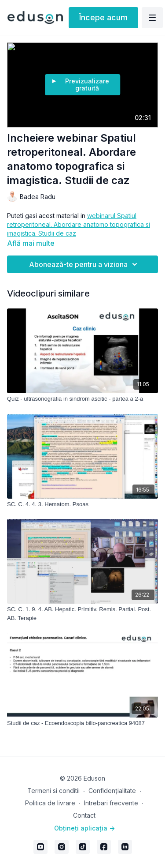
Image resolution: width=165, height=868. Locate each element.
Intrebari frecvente (111, 803)
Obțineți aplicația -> (84, 828)
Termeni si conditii (53, 791)
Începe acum (103, 17)
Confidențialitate (112, 791)
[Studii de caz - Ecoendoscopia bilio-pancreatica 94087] (82, 723)
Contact (84, 815)
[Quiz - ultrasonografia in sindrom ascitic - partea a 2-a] (82, 399)
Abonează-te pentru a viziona (84, 264)
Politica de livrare (50, 803)
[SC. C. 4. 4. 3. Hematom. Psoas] (82, 504)
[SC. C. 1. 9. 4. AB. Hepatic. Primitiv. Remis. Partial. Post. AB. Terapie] (82, 614)
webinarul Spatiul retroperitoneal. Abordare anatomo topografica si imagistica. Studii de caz (79, 224)
